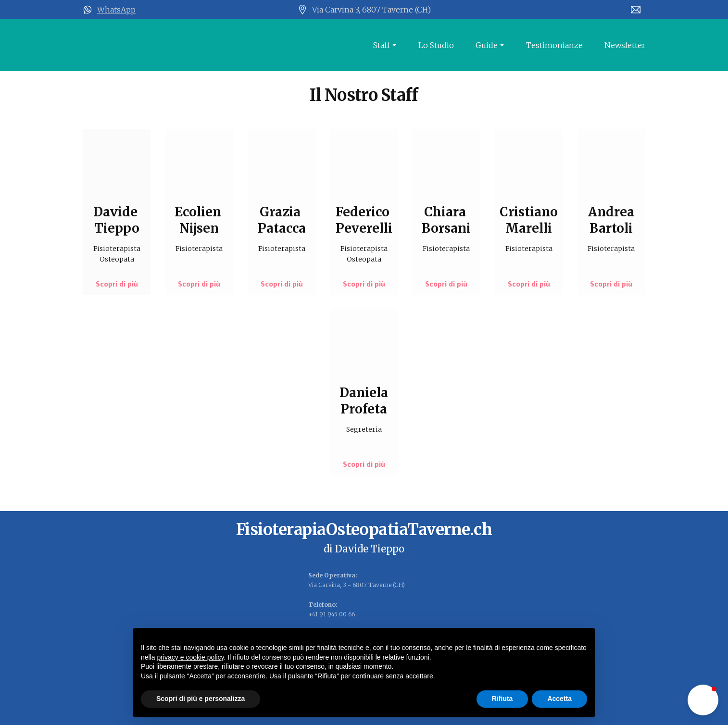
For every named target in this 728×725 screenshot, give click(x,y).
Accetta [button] (559, 699)
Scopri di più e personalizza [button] (201, 699)
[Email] (636, 10)
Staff (382, 45)
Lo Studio (436, 45)
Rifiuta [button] (502, 699)
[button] (117, 284)
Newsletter (625, 45)
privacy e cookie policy (190, 657)
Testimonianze (554, 45)
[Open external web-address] (88, 10)
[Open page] (167, 45)
